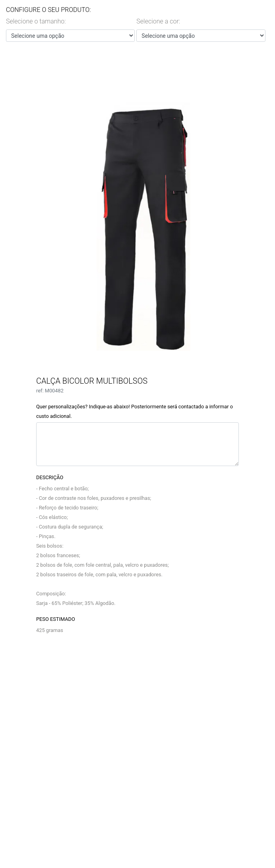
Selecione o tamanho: (36, 21)
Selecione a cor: (158, 21)
